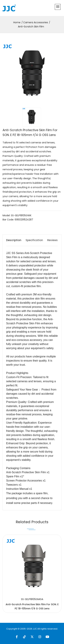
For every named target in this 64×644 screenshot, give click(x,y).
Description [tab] (14, 240)
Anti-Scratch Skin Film (31, 27)
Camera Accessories (36, 22)
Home (17, 22)
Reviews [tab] (52, 240)
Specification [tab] (34, 240)
